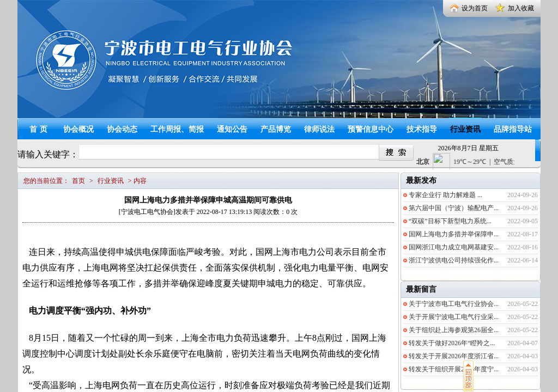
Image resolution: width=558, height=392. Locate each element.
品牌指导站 (513, 129)
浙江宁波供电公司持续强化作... (454, 260)
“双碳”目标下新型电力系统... (450, 221)
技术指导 (422, 129)
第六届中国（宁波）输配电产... (454, 208)
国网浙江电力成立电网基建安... (454, 247)
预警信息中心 (371, 129)
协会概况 (78, 129)
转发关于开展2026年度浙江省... (454, 356)
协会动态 (122, 129)
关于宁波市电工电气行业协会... (454, 304)
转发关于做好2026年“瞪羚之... (452, 343)
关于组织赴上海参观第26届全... (454, 330)
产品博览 (276, 129)
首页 (40, 129)
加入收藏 (521, 8)
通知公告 (232, 129)
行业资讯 (465, 129)
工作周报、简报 (177, 129)
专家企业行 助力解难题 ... (445, 195)
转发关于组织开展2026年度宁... (454, 369)
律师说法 (319, 129)
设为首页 (475, 8)
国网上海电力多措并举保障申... (454, 234)
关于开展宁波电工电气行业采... (454, 317)
